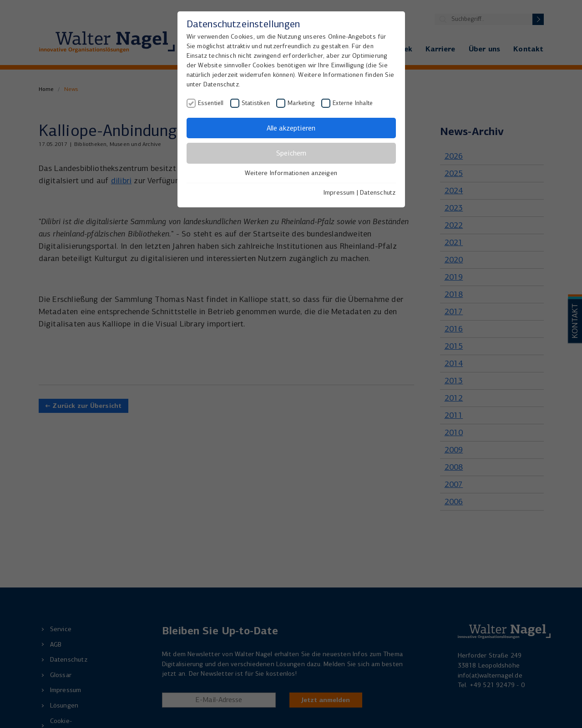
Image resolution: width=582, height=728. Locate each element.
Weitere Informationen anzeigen (291, 173)
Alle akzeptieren (291, 128)
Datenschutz (378, 193)
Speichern (291, 153)
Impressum (339, 193)
